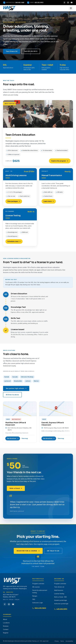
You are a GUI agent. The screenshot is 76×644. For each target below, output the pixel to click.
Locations (6, 623)
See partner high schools (16, 390)
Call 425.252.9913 (31, 51)
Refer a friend (16, 490)
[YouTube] (72, 3)
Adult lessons (59, 590)
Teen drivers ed (59, 587)
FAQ (34, 599)
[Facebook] (64, 3)
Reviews (6, 626)
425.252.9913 (61, 609)
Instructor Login (38, 603)
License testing (59, 594)
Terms (62, 641)
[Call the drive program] (35, 3)
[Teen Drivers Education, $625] (38, 134)
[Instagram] (68, 3)
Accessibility (69, 641)
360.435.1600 (39, 608)
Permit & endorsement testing (40, 591)
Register (6, 633)
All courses (36, 587)
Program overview (38, 584)
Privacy (57, 641)
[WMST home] (35, 8)
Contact (6, 629)
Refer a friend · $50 (60, 597)
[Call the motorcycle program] (14, 3)
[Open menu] (71, 8)
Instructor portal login (61, 604)
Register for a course (28, 551)
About (5, 619)
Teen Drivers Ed (12, 51)
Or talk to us (53, 551)
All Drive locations (12, 396)
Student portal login (61, 600)
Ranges (35, 596)
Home (5, 19)
